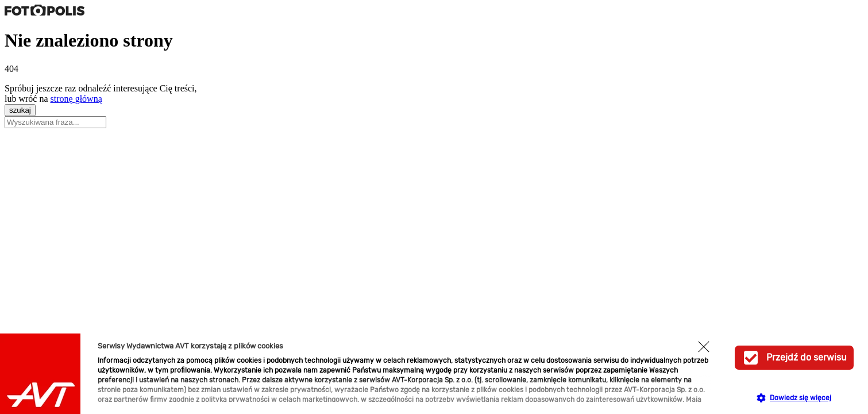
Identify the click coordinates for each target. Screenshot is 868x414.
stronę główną (76, 99)
